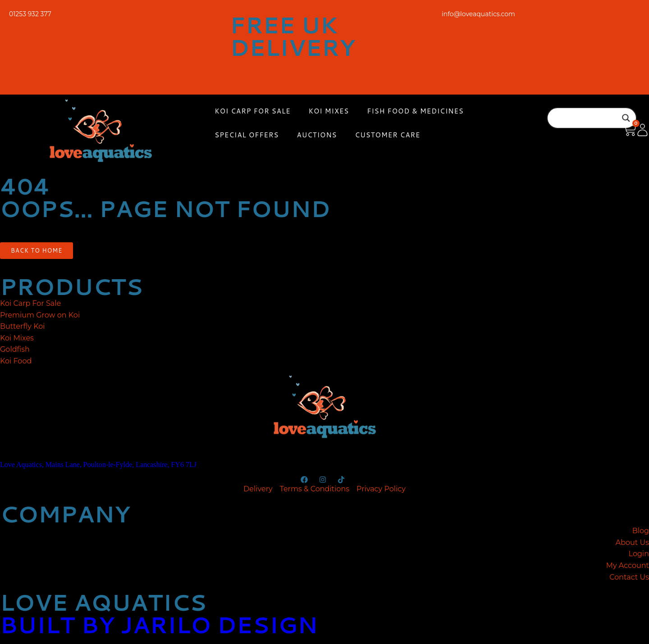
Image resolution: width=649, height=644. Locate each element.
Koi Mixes (329, 111)
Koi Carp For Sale (252, 111)
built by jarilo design (159, 624)
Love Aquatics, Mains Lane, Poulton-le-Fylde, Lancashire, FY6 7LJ (98, 465)
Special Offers (247, 135)
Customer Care (388, 135)
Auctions (317, 135)
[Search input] (588, 118)
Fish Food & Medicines (415, 111)
